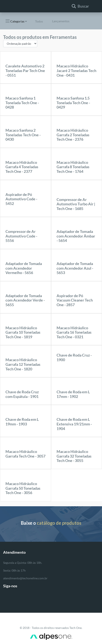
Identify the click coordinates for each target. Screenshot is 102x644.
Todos (39, 21)
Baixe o (51, 523)
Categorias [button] (15, 21)
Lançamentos (61, 21)
